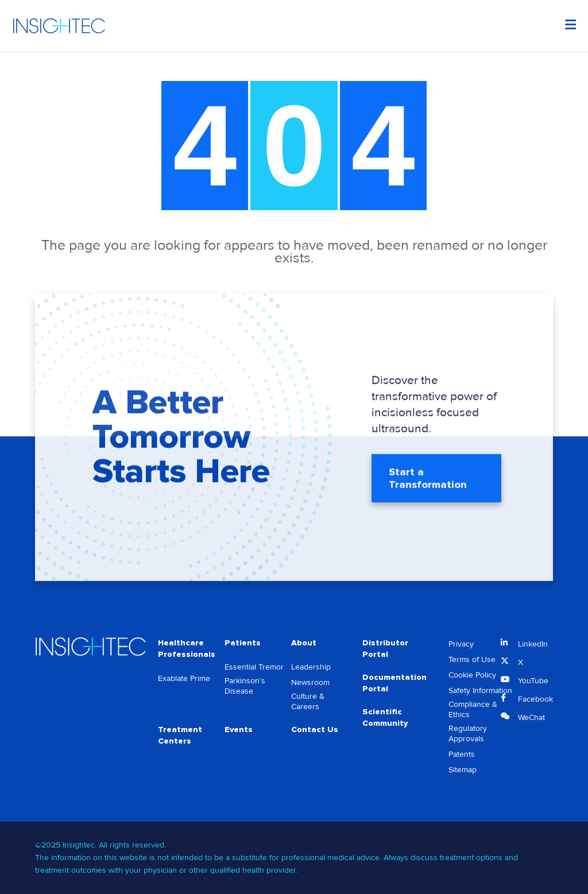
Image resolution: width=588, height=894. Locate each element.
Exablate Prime (184, 678)
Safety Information (480, 690)
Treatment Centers (180, 735)
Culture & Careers (308, 701)
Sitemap (463, 770)
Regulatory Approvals (468, 734)
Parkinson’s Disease (245, 686)
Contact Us (315, 729)
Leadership (311, 667)
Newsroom (310, 682)
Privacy (461, 644)
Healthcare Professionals (187, 649)
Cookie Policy (472, 675)
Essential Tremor (254, 667)
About (304, 643)
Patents (462, 754)
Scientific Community (385, 717)
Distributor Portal (385, 649)
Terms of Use (472, 659)
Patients (243, 643)
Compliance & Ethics (473, 709)
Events (239, 729)
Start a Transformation (428, 479)
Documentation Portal (394, 683)
